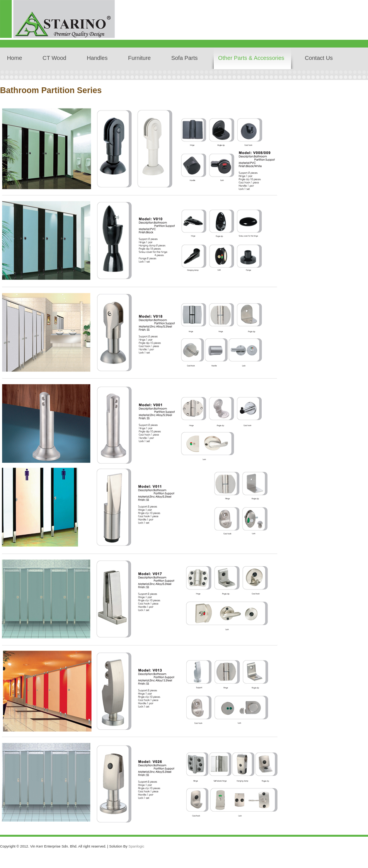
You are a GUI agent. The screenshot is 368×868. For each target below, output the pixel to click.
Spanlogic (136, 846)
